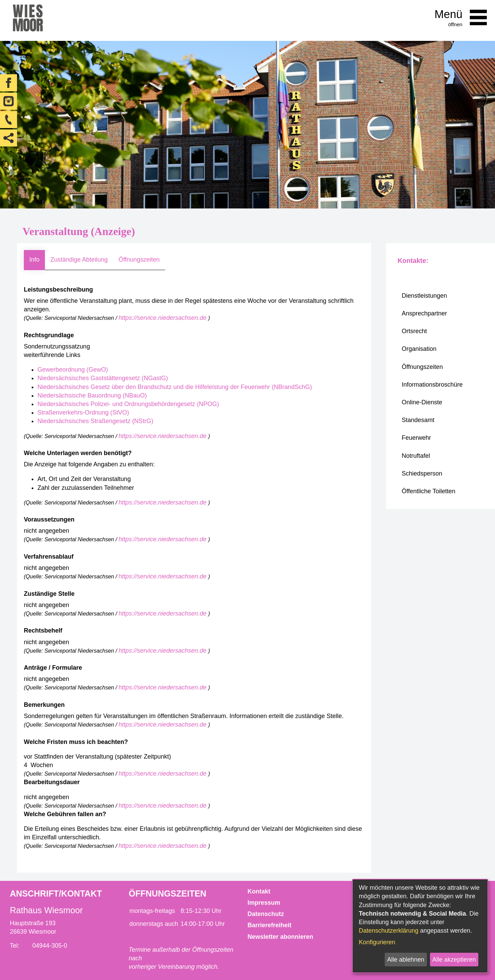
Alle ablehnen (406, 960)
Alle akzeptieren (454, 960)
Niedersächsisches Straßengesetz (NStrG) (95, 421)
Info (34, 260)
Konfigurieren (377, 942)
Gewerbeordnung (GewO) (73, 370)
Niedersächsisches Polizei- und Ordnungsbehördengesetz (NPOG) (128, 404)
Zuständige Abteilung (79, 260)
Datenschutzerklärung (389, 931)
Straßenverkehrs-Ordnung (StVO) (83, 413)
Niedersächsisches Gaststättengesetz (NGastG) (103, 378)
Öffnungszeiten (139, 260)
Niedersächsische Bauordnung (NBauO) (92, 395)
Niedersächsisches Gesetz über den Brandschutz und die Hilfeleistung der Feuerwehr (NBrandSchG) (175, 387)
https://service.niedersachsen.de (163, 318)
